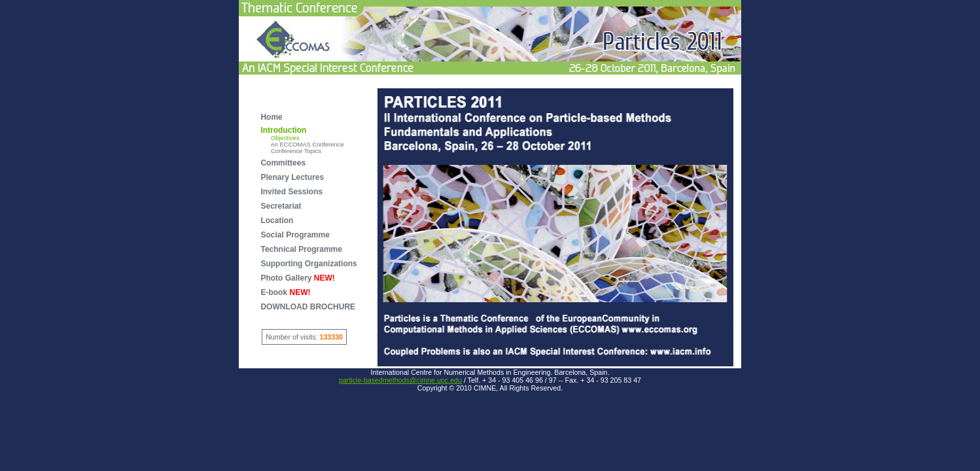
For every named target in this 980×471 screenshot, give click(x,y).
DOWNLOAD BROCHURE (308, 307)
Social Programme (295, 235)
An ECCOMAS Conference (302, 145)
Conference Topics (291, 151)
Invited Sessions (291, 192)
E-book (285, 292)
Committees (283, 163)
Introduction (283, 130)
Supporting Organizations (308, 264)
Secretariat (281, 206)
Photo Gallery (297, 278)
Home (271, 117)
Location (277, 220)
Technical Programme (301, 249)
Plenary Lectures (292, 177)
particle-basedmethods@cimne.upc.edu (400, 380)
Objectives (280, 138)
